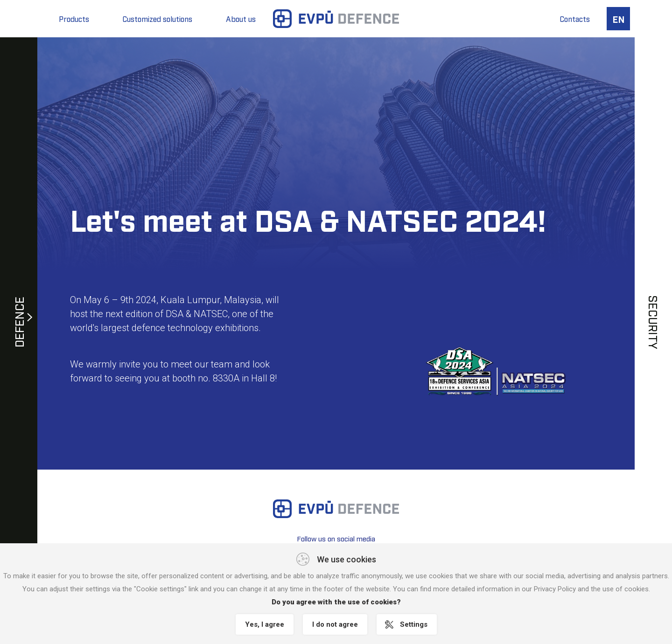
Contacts (575, 19)
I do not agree (335, 624)
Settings (414, 624)
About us (241, 19)
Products (74, 19)
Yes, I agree (265, 624)
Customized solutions (157, 19)
